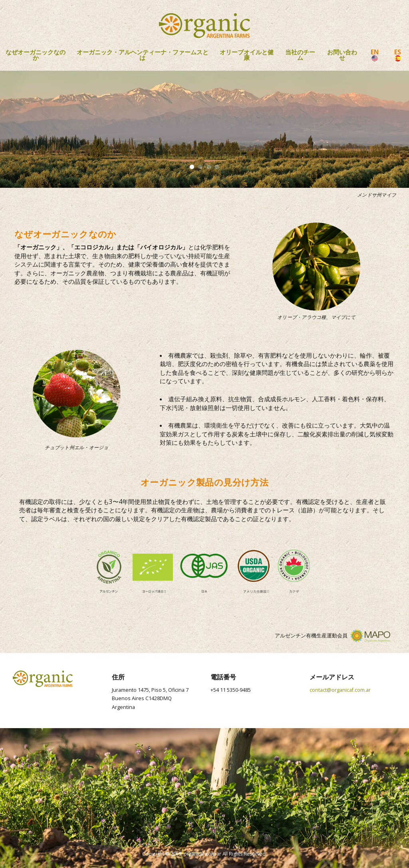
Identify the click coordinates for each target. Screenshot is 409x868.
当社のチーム (300, 55)
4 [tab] (217, 167)
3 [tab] (209, 167)
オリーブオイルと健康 (247, 55)
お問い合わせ (342, 55)
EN (375, 55)
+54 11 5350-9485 (231, 690)
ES (398, 55)
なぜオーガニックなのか (36, 55)
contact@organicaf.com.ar (340, 690)
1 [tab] (192, 167)
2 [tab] (200, 167)
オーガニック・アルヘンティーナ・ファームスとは (143, 55)
